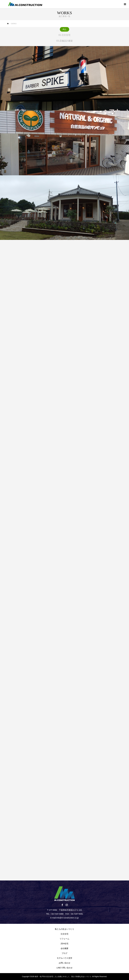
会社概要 (64, 948)
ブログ (64, 953)
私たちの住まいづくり (64, 929)
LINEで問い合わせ (64, 968)
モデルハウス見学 (64, 958)
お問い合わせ (64, 963)
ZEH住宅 (64, 944)
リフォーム (64, 939)
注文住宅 (64, 934)
